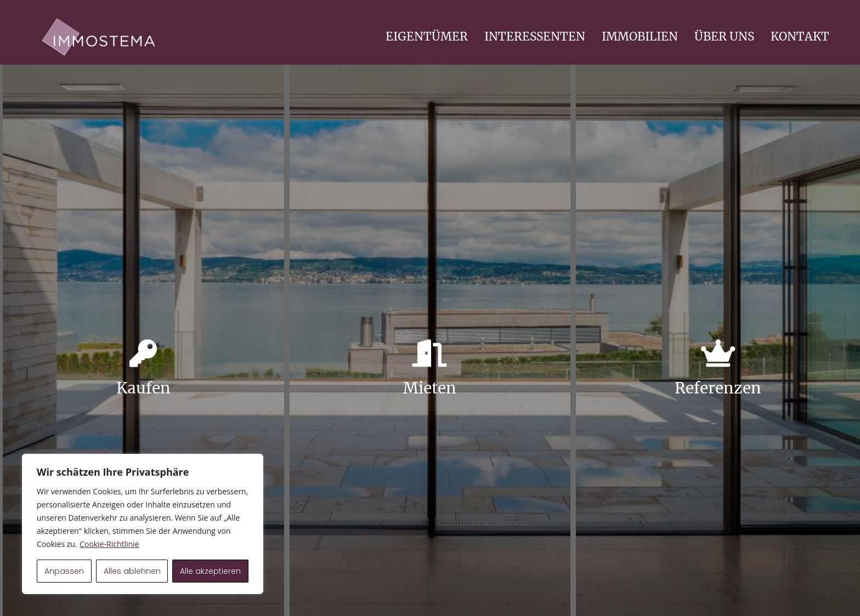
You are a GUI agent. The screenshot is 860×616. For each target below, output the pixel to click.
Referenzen (718, 388)
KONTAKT (800, 36)
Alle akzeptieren (210, 571)
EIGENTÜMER (427, 36)
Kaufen (143, 388)
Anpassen (64, 571)
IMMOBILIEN (640, 36)
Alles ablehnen (132, 571)
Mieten (430, 388)
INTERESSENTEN (535, 36)
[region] (143, 524)
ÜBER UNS (724, 36)
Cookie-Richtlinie (109, 544)
